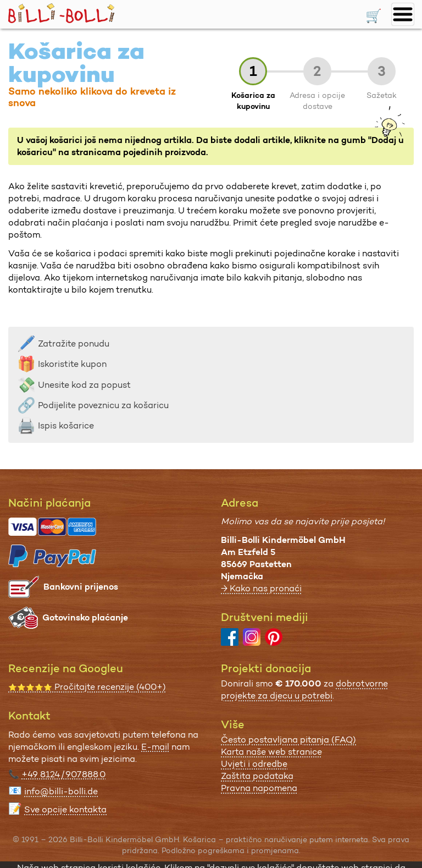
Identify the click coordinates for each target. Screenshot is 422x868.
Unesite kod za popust (74, 385)
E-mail (155, 747)
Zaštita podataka (257, 776)
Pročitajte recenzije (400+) (87, 687)
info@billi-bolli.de (61, 791)
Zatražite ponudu (63, 344)
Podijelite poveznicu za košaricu (93, 405)
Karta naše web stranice (271, 752)
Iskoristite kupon (62, 364)
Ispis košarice (55, 425)
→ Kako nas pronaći (261, 588)
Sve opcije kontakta (65, 809)
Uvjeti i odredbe (254, 764)
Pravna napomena (259, 788)
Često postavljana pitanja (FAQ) (288, 740)
